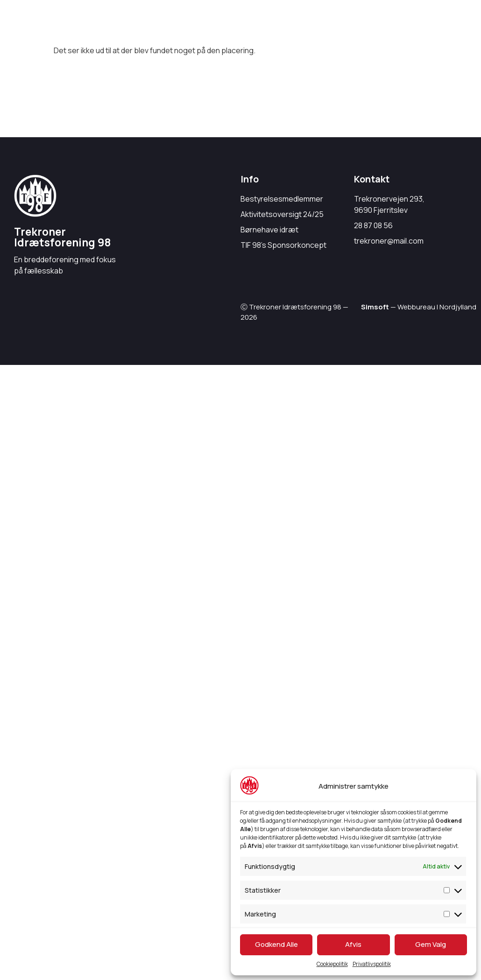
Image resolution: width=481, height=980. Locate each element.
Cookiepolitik (332, 964)
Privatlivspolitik (372, 964)
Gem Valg (431, 944)
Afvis (353, 944)
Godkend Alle (276, 944)
